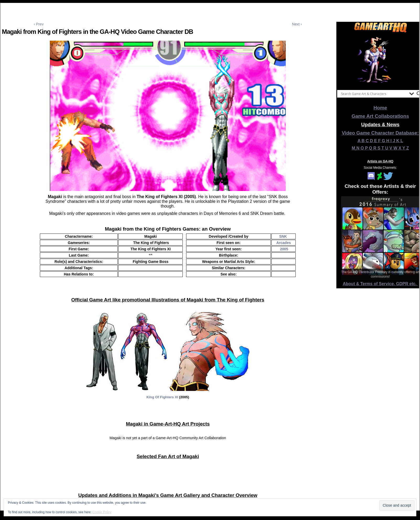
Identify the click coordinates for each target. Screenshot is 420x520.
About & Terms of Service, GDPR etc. (380, 284)
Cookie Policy (102, 512)
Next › (297, 24)
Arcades (284, 243)
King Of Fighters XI (162, 397)
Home (380, 108)
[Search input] (374, 94)
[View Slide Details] (380, 60)
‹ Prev (39, 24)
